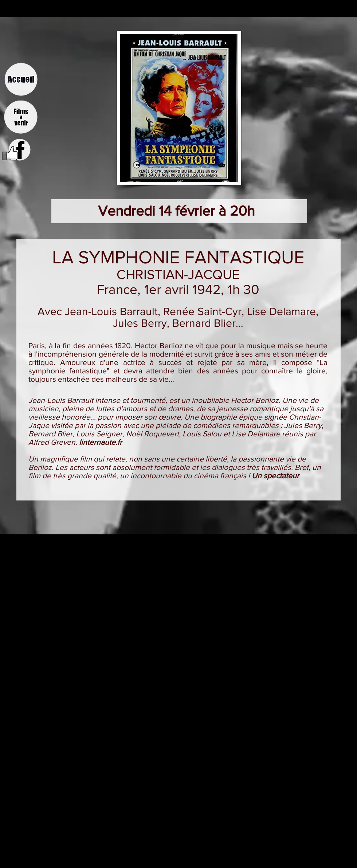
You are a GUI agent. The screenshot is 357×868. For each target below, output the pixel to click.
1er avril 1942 (183, 289)
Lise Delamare (281, 311)
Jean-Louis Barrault (111, 311)
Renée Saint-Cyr (202, 311)
